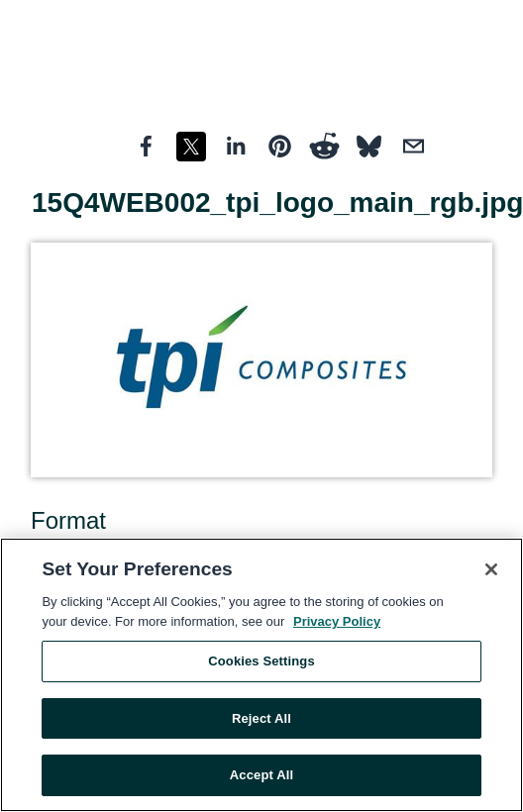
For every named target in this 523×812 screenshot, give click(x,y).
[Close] (491, 569)
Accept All (261, 775)
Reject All (261, 718)
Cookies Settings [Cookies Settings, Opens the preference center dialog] (261, 661)
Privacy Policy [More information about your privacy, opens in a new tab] (337, 621)
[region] (261, 675)
